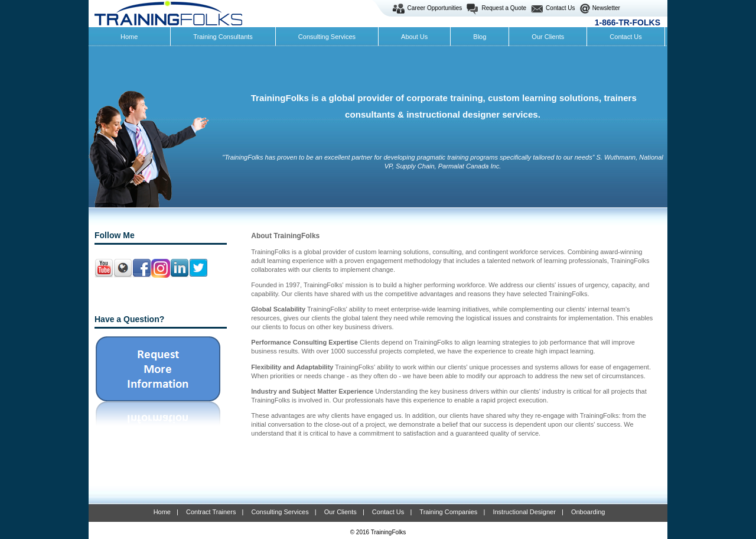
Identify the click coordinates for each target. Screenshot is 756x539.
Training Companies (448, 512)
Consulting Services (280, 512)
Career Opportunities (435, 8)
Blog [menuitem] (480, 37)
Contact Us (560, 8)
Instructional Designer (524, 512)
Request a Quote (504, 8)
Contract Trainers (211, 512)
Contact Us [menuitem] (625, 37)
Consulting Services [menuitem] (327, 37)
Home (162, 512)
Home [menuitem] (129, 37)
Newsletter (606, 8)
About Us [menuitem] (414, 37)
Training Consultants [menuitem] (223, 37)
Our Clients (340, 512)
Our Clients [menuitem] (548, 37)
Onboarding (588, 512)
